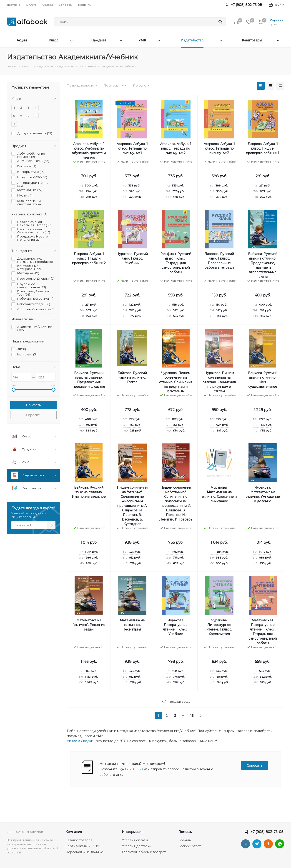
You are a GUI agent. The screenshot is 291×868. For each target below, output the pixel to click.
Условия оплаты (135, 840)
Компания (74, 832)
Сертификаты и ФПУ (82, 846)
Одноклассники (268, 844)
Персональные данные (84, 852)
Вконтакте (246, 844)
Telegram (257, 844)
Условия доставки (137, 846)
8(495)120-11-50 (131, 769)
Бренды (185, 840)
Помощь (185, 832)
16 (192, 716)
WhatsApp (280, 844)
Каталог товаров (79, 840)
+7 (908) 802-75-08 (267, 832)
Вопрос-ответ (190, 846)
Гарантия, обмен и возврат (144, 852)
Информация (133, 832)
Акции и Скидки (80, 741)
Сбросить (34, 415)
